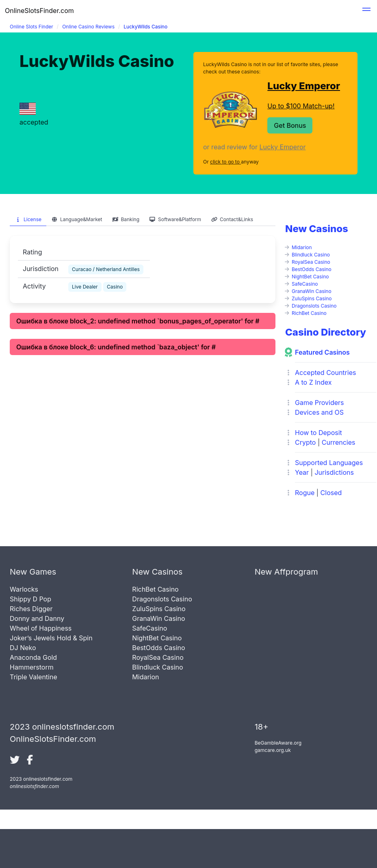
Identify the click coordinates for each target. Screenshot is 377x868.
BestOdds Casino (312, 269)
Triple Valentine (34, 677)
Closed (331, 493)
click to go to (225, 162)
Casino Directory (326, 332)
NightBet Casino (310, 277)
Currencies (339, 442)
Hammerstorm (32, 667)
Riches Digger (31, 609)
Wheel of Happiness (41, 628)
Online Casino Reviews (88, 27)
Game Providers (319, 403)
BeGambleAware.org (278, 743)
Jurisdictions (334, 472)
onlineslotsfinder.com (34, 786)
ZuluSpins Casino (312, 298)
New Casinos (317, 229)
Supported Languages (329, 463)
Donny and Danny (37, 618)
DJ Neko (23, 648)
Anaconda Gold (33, 657)
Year (302, 472)
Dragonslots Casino (314, 306)
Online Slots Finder (31, 27)
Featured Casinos (322, 352)
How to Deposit (318, 433)
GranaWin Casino (312, 291)
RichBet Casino (309, 313)
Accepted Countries (325, 373)
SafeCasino (305, 284)
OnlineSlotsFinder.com (39, 11)
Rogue (305, 493)
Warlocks (24, 589)
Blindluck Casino (311, 255)
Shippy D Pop (30, 599)
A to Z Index (313, 382)
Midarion (302, 247)
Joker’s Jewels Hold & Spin (51, 638)
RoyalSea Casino (311, 262)
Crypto (305, 442)
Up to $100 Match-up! (301, 106)
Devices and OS (319, 412)
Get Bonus (290, 125)
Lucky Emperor (304, 86)
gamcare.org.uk (273, 750)
